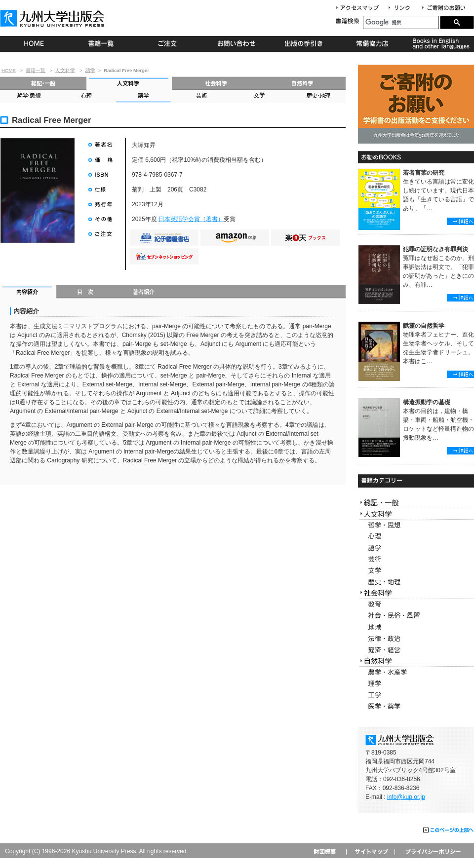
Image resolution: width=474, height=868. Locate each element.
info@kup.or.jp (406, 797)
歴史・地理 (316, 96)
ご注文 (169, 44)
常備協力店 (372, 44)
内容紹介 (28, 293)
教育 (416, 605)
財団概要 (328, 851)
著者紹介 (144, 293)
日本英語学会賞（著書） (191, 219)
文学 (258, 96)
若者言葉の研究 (424, 173)
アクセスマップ (361, 8)
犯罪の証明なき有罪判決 (435, 249)
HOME (34, 44)
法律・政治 (416, 639)
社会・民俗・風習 (416, 616)
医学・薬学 (416, 706)
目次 (86, 293)
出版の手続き (304, 44)
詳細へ (460, 221)
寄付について (443, 8)
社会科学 (216, 83)
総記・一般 (43, 83)
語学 (90, 70)
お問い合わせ (237, 44)
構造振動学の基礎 (427, 402)
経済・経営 (416, 650)
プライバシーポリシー (432, 851)
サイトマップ (370, 851)
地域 (416, 627)
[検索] (401, 22)
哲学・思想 (29, 96)
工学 (416, 695)
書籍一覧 (101, 44)
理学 (416, 684)
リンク (403, 8)
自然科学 (302, 83)
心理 (86, 96)
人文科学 (65, 70)
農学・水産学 (416, 672)
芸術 (201, 96)
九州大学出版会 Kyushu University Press (53, 18)
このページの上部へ (449, 830)
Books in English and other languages (440, 44)
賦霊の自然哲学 (424, 326)
